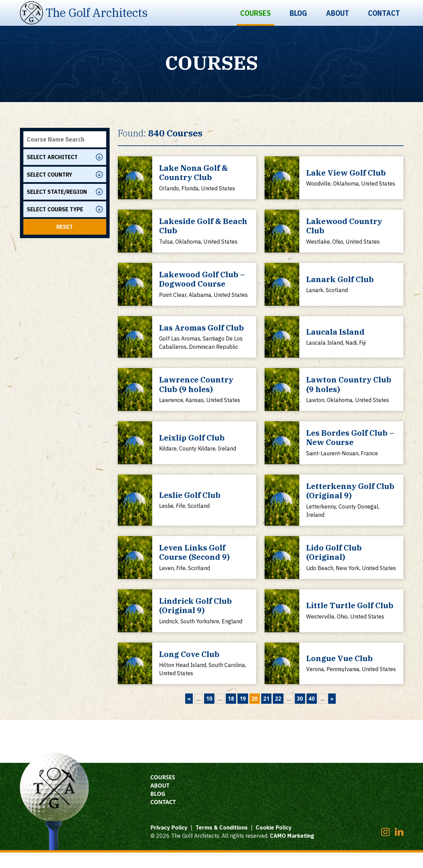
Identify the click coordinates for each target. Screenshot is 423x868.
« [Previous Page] (189, 714)
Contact (384, 13)
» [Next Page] (332, 714)
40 (312, 714)
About (338, 13)
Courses (255, 13)
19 (243, 714)
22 (278, 714)
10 (209, 714)
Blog (298, 13)
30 (300, 714)
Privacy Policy (169, 843)
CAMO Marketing (292, 851)
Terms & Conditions (222, 843)
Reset (65, 229)
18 (231, 714)
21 (266, 714)
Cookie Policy (274, 843)
